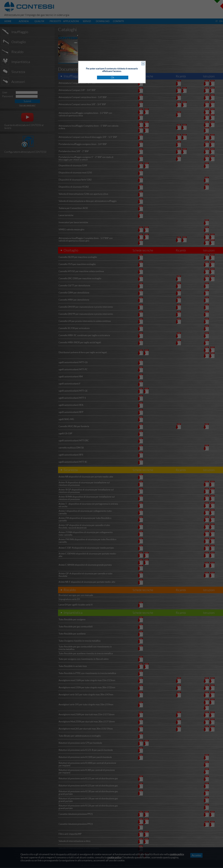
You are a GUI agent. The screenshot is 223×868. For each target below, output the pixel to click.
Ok (113, 78)
